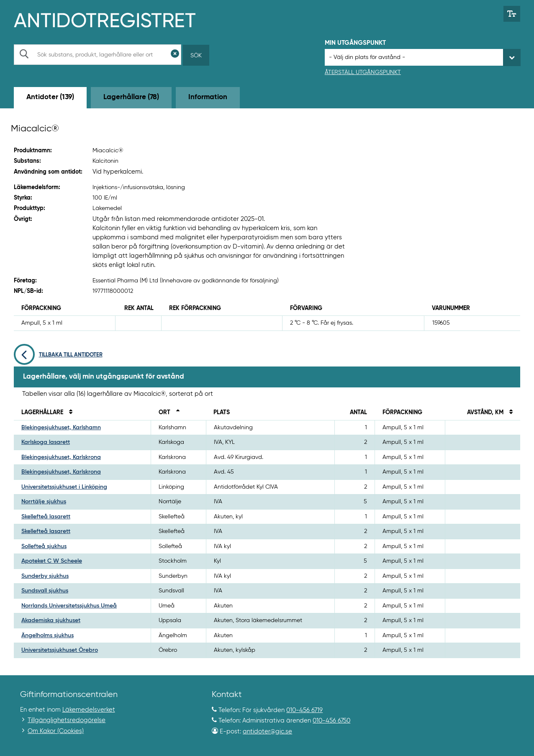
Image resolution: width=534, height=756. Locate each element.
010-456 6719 (304, 710)
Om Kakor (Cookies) (56, 731)
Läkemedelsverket (89, 710)
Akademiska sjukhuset (51, 620)
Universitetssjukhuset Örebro (60, 650)
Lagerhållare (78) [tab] (131, 97)
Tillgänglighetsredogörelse (67, 720)
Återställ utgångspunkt (363, 72)
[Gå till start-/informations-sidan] (114, 19)
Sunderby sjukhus (45, 576)
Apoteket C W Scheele (52, 561)
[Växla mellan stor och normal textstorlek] (512, 14)
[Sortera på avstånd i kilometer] (509, 413)
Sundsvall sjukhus (45, 591)
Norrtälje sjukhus (44, 502)
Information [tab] (208, 97)
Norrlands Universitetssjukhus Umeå (69, 606)
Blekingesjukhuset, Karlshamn (61, 428)
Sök (196, 56)
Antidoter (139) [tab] (50, 97)
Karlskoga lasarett (46, 442)
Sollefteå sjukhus (44, 546)
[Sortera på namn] (69, 413)
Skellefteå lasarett (46, 517)
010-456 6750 (331, 721)
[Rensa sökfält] (175, 55)
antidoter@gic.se (267, 732)
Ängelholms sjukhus (47, 636)
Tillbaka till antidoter (58, 355)
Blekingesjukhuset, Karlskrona (61, 457)
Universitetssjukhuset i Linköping (64, 487)
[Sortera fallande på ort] (176, 413)
